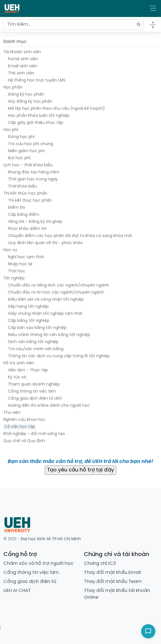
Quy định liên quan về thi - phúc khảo (45, 243)
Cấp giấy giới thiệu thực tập (36, 123)
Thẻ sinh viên (21, 73)
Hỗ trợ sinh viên (19, 363)
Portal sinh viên (23, 59)
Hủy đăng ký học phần (30, 102)
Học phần (13, 88)
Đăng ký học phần (26, 95)
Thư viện (12, 413)
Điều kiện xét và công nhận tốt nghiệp (46, 300)
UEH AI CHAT (17, 591)
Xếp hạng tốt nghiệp (28, 307)
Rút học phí (19, 158)
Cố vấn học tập (20, 427)
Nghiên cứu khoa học (24, 420)
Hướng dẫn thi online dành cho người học (49, 406)
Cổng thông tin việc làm (32, 392)
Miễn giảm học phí (26, 151)
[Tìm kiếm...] (73, 25)
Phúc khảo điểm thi (27, 229)
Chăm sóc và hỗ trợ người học (38, 564)
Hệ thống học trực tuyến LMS (37, 80)
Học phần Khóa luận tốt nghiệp (39, 116)
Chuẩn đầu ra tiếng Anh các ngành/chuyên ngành (59, 286)
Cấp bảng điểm (24, 215)
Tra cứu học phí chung (30, 144)
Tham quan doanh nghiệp (34, 385)
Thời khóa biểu (22, 187)
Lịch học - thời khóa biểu (28, 165)
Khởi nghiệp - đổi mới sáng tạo (34, 434)
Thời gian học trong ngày (33, 179)
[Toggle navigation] (153, 8)
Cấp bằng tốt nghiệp (29, 321)
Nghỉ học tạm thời (26, 257)
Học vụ (10, 250)
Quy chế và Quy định (24, 441)
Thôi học (17, 271)
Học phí (11, 130)
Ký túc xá (17, 377)
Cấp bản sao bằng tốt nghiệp (37, 328)
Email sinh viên (23, 66)
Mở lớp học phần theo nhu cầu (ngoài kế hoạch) (56, 109)
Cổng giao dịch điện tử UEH (35, 399)
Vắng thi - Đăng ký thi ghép (35, 222)
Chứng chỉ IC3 (100, 564)
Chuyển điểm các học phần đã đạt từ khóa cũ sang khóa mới (70, 236)
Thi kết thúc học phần (25, 194)
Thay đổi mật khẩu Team (113, 582)
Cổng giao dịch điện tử (30, 582)
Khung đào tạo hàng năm (34, 172)
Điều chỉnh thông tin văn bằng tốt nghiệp (49, 335)
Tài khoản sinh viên (22, 52)
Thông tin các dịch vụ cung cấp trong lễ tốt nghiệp (59, 356)
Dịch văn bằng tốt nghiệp (33, 342)
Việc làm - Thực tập (28, 370)
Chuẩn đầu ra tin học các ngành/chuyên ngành (56, 293)
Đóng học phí (21, 137)
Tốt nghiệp (14, 278)
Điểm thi (16, 208)
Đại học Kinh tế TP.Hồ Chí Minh (51, 539)
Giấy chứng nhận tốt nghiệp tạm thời (45, 314)
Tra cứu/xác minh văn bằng (36, 349)
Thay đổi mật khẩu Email (112, 573)
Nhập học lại (20, 264)
